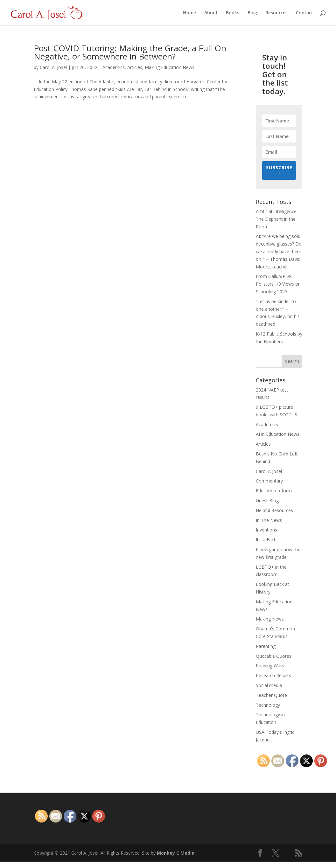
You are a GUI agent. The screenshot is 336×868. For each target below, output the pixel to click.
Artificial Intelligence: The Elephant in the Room (277, 219)
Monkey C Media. (176, 853)
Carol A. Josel (53, 67)
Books (233, 13)
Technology (268, 705)
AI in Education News (278, 434)
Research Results (273, 675)
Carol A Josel (269, 471)
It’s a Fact (266, 540)
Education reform (274, 491)
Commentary (269, 481)
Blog (252, 13)
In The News (269, 520)
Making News (270, 619)
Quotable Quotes (274, 656)
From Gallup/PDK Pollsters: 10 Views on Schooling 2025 (278, 284)
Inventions (266, 530)
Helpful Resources (274, 510)
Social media (269, 685)
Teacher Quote (271, 695)
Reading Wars (270, 666)
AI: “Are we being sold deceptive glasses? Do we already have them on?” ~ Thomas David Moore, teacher (279, 251)
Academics (114, 67)
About (211, 13)
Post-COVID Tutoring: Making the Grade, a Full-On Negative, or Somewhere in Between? (130, 52)
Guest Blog (267, 500)
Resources (276, 13)
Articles (135, 67)
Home (189, 13)
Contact (304, 13)
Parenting (266, 646)
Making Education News (170, 67)
